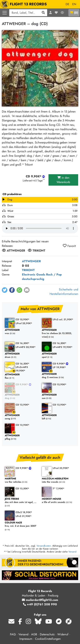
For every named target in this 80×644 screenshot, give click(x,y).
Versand (72, 552)
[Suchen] (43, 13)
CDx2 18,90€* (24, 512)
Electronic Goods (34, 274)
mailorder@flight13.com (40, 600)
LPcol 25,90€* (24, 323)
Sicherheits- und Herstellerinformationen (64, 292)
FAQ (13, 634)
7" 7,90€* (59, 488)
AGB (34, 634)
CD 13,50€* (22, 488)
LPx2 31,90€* (24, 516)
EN (74, 4)
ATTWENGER (31, 261)
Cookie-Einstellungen (48, 639)
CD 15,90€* (22, 319)
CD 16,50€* (22, 343)
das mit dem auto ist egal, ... (21, 501)
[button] (5, 290)
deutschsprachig (33, 279)
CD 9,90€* (59, 364)
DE (67, 4)
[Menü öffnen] (5, 13)
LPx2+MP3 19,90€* (22, 369)
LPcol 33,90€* (61, 468)
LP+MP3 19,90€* (63, 347)
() (74, 13)
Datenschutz (47, 634)
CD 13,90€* (60, 384)
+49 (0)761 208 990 (40, 604)
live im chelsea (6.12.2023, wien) (59, 334)
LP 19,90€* (59, 367)
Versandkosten (44, 546)
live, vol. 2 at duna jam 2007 (21, 524)
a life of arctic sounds (59, 501)
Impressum (26, 639)
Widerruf (63, 634)
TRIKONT (28, 270)
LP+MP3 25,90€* (26, 347)
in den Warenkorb (63, 180)
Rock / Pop (54, 274)
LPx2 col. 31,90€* (63, 319)
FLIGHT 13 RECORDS (25, 4)
